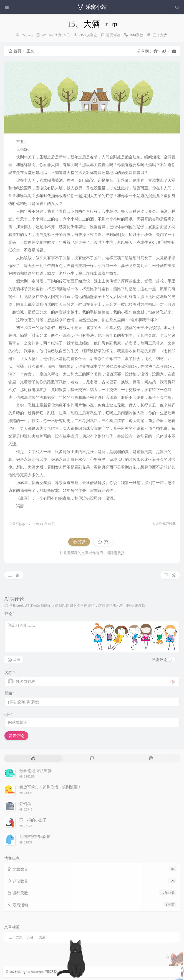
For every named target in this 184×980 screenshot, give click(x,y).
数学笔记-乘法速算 (36, 771)
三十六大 (160, 35)
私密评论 (160, 660)
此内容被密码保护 (35, 837)
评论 (10, 614)
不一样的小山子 (33, 820)
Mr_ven (27, 35)
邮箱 (10, 693)
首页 (15, 51)
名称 (10, 673)
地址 (8, 714)
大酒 (42, 937)
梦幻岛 (25, 804)
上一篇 (14, 575)
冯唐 (31, 937)
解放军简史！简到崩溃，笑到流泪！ (51, 787)
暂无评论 (113, 35)
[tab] (33, 758)
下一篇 (170, 575)
